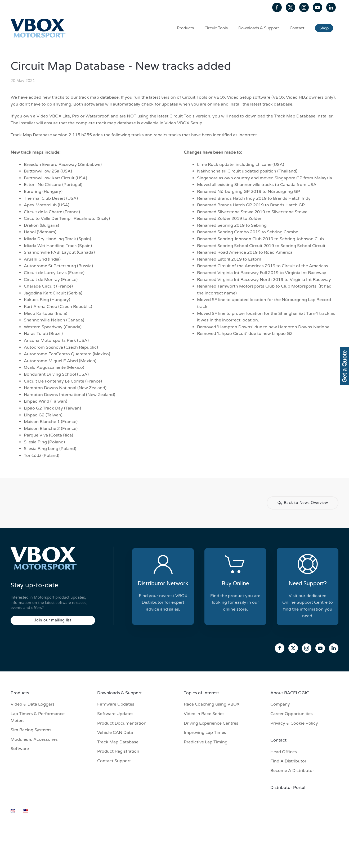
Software (20, 749)
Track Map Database (118, 742)
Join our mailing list (53, 620)
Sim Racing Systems (31, 730)
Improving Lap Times (205, 733)
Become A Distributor (292, 771)
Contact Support (114, 761)
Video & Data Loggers (33, 704)
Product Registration (118, 751)
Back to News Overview (303, 503)
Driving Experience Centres (211, 723)
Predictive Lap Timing (206, 742)
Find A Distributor (288, 761)
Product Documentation (122, 723)
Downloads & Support (259, 28)
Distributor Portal (288, 788)
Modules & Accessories (34, 739)
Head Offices (284, 752)
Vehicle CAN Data (115, 733)
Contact (297, 28)
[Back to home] (39, 28)
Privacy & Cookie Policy (294, 723)
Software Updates (115, 714)
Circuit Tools (216, 28)
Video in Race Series (204, 714)
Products (185, 28)
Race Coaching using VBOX (212, 704)
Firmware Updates (116, 704)
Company (280, 704)
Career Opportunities (292, 714)
